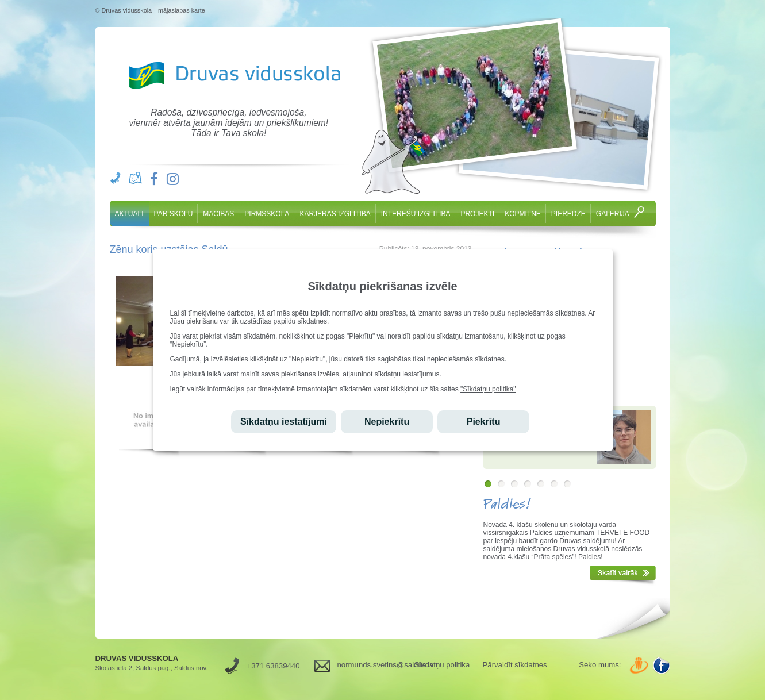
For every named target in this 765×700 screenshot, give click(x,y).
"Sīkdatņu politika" (488, 389)
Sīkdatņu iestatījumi (284, 422)
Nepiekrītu (387, 422)
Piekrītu (484, 422)
